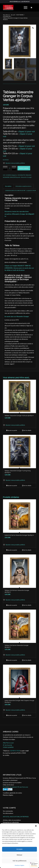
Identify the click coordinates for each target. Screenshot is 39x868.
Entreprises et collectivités (11, 822)
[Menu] (24, 7)
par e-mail (25, 751)
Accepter (19, 849)
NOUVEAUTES (21, 175)
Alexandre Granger (26, 177)
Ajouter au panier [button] (12, 431)
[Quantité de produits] (10, 168)
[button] (36, 826)
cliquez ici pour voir (27, 131)
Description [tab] (8, 186)
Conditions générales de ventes (12, 793)
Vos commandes (8, 811)
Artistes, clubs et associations (12, 820)
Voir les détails (27, 431)
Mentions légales (20, 865)
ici (5, 216)
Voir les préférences (19, 861)
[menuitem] (25, 7)
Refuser (19, 855)
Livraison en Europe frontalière (12, 783)
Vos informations (8, 813)
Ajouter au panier (24, 168)
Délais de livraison (8, 785)
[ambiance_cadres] (16, 7)
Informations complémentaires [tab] (23, 186)
